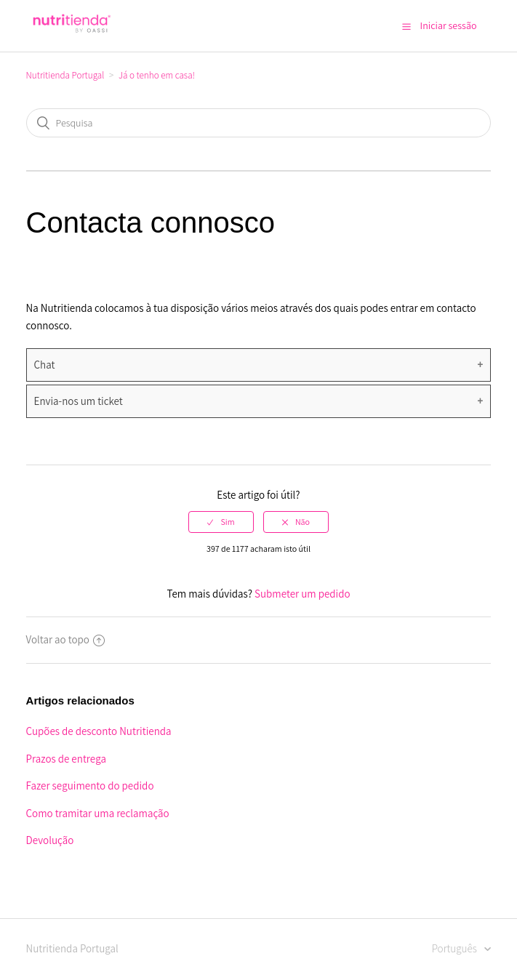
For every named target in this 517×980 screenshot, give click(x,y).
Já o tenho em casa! (157, 75)
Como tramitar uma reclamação (98, 813)
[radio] (221, 522)
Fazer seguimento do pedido (90, 786)
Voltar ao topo (65, 639)
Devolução (50, 840)
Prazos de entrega (66, 759)
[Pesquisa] (259, 123)
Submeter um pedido (302, 594)
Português (456, 948)
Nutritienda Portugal (65, 75)
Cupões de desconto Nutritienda (99, 731)
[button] (406, 26)
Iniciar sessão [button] (449, 25)
